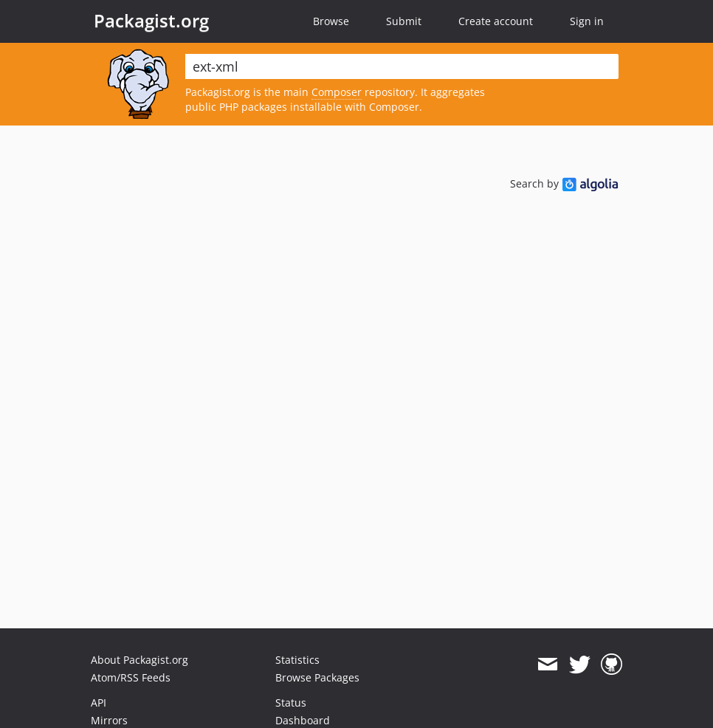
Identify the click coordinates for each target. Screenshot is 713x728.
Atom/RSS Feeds (131, 677)
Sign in (587, 21)
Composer (337, 92)
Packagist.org (151, 21)
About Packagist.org (139, 660)
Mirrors (109, 720)
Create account (496, 21)
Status (291, 703)
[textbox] (402, 66)
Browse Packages (317, 677)
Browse (331, 21)
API (99, 703)
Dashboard (303, 720)
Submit (404, 21)
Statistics (297, 660)
